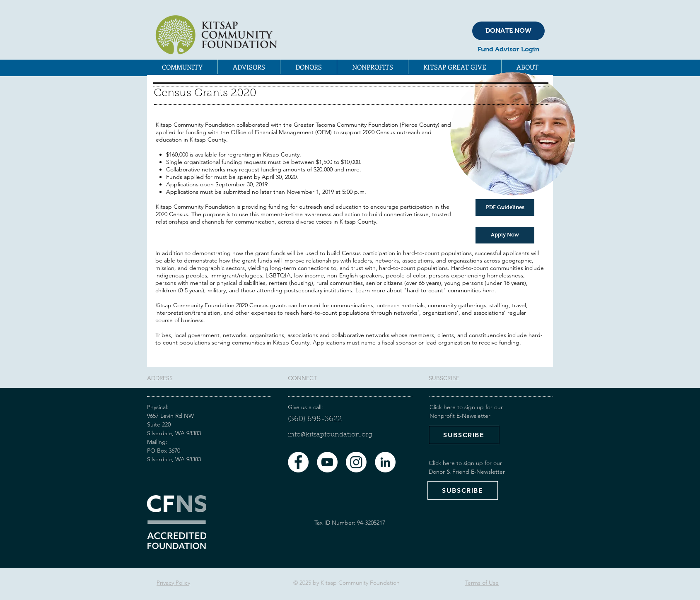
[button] (182, 67)
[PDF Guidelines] (505, 207)
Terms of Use (482, 583)
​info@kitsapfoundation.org (330, 435)
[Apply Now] (505, 235)
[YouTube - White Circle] (327, 462)
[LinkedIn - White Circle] (385, 462)
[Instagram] (356, 462)
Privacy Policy (173, 583)
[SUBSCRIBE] (464, 435)
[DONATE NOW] (508, 31)
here (489, 290)
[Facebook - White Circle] (298, 462)
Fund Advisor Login (508, 49)
